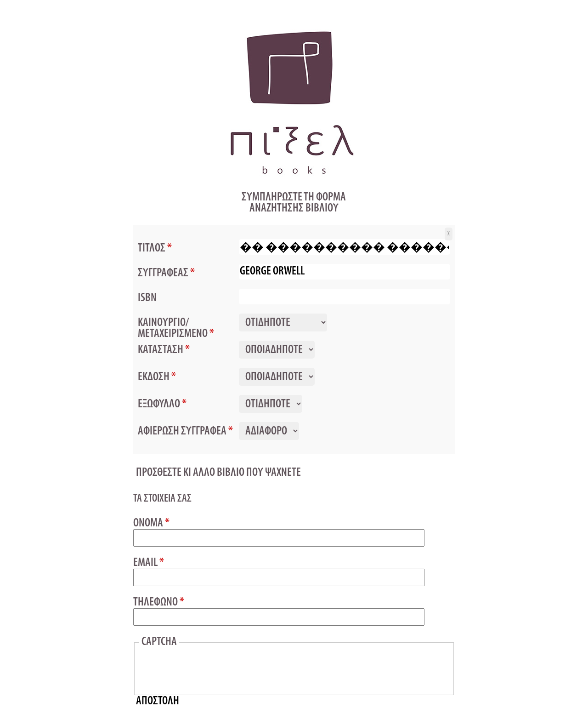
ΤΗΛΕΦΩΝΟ (159, 603)
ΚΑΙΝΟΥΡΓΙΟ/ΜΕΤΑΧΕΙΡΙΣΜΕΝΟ (176, 328)
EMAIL (149, 563)
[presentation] (211, 669)
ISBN (147, 298)
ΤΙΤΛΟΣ (155, 248)
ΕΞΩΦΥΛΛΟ (162, 404)
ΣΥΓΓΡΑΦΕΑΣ (166, 273)
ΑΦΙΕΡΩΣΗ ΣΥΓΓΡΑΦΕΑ (185, 431)
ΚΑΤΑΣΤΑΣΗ (164, 350)
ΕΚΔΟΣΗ (157, 377)
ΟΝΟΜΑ (151, 524)
